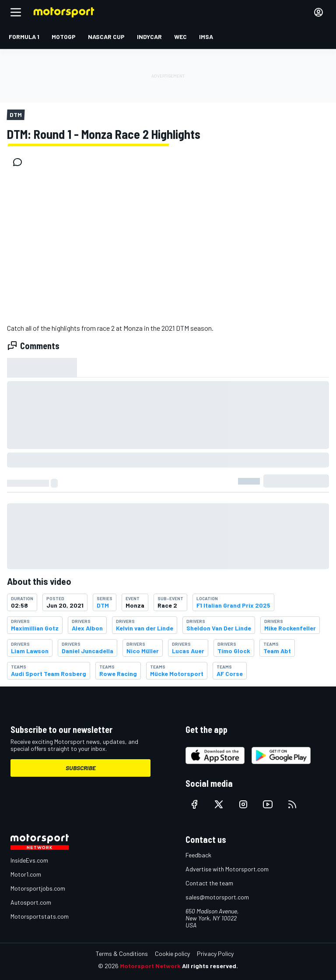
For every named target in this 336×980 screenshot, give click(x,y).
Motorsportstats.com (40, 916)
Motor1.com (26, 874)
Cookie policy (172, 953)
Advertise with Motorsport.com (227, 869)
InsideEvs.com (29, 860)
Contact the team (209, 883)
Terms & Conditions (122, 953)
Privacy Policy (215, 953)
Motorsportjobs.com (38, 888)
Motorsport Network (150, 966)
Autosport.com (31, 902)
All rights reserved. (210, 966)
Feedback (198, 855)
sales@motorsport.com (217, 897)
